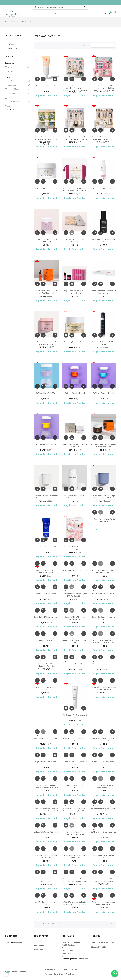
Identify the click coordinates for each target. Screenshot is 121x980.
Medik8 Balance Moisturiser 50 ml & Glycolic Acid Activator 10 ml (75, 905)
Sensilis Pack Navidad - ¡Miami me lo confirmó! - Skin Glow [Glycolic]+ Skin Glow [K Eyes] (104, 88)
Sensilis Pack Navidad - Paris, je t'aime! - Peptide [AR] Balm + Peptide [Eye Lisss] (104, 140)
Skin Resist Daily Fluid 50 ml (46, 641)
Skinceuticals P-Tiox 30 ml (75, 664)
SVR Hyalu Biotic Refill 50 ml (103, 393)
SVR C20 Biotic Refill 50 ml (75, 393)
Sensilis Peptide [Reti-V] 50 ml (75, 342)
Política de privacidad (53, 970)
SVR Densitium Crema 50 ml (46, 188)
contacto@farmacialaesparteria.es (76, 959)
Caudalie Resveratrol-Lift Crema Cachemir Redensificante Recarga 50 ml (103, 881)
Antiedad (12, 44)
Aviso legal (70, 974)
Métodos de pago (41, 949)
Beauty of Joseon (17, 89)
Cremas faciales (14, 36)
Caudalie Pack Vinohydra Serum (46, 617)
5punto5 (17, 81)
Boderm (17, 98)
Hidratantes (13, 49)
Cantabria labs (17, 102)
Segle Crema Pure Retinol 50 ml (75, 570)
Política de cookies (72, 970)
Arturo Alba (17, 85)
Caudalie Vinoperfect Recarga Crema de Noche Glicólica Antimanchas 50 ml (103, 498)
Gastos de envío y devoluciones (41, 944)
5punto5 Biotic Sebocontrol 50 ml (46, 547)
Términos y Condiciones (54, 974)
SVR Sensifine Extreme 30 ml (103, 188)
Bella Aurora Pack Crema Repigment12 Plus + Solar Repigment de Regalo (46, 666)
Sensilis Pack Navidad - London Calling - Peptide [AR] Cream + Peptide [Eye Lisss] (75, 140)
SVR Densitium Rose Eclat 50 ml (104, 664)
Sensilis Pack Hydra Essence (46, 594)
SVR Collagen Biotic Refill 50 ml (46, 445)
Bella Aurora (17, 93)
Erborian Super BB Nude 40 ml (46, 86)
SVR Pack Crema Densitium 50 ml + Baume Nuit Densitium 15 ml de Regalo (75, 191)
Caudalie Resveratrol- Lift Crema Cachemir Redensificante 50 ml (46, 345)
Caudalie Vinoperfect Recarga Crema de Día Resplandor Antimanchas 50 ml (46, 498)
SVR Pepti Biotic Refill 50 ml (46, 393)
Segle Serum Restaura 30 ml (46, 762)
